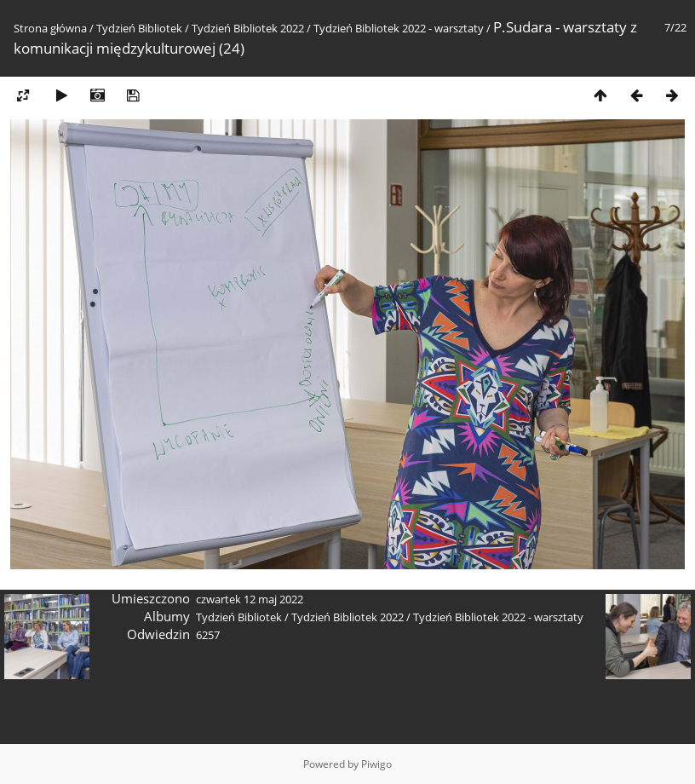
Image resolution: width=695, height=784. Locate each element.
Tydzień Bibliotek (139, 28)
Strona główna (50, 28)
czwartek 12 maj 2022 (250, 599)
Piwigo (376, 764)
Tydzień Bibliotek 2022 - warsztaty (399, 28)
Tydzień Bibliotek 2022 (248, 28)
